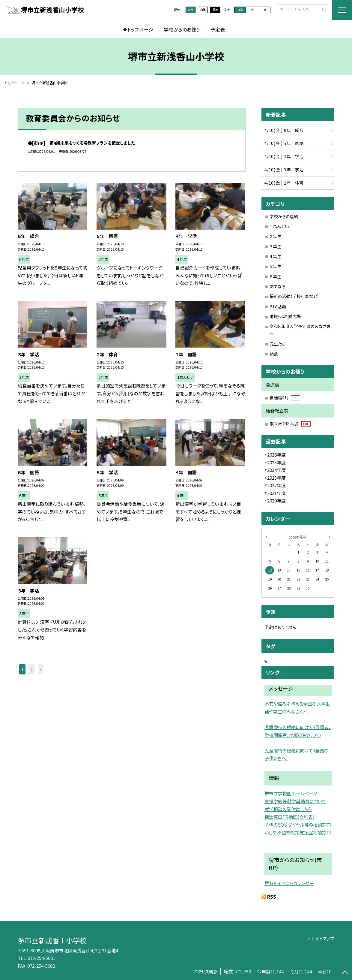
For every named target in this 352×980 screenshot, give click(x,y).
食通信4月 (285, 397)
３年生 (275, 246)
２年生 (275, 236)
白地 (203, 10)
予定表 (218, 29)
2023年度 (276, 478)
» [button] (41, 669)
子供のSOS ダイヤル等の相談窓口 (298, 825)
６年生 (275, 276)
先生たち (277, 344)
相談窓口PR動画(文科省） (290, 817)
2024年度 (276, 470)
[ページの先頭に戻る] (345, 973)
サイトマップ (323, 938)
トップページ (140, 29)
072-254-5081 (41, 958)
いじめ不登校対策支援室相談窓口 (298, 832)
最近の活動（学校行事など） (294, 296)
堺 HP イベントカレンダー (289, 883)
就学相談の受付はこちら (288, 809)
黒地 (215, 10)
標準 (240, 10)
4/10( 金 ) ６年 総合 (284, 130)
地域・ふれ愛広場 (285, 316)
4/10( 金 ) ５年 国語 (284, 143)
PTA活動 (278, 306)
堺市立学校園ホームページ (291, 793)
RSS (272, 897)
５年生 (275, 266)
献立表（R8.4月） (290, 424)
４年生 (275, 256)
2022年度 (276, 485)
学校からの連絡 (284, 216)
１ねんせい (279, 226)
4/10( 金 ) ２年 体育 (284, 183)
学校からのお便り (182, 29)
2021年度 (276, 493)
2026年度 (276, 455)
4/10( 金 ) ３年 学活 (284, 170)
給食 (274, 354)
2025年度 (276, 462)
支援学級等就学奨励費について (295, 801)
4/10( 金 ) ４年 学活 (284, 156)
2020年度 (276, 501)
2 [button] (32, 669)
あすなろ (277, 286)
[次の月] (330, 537)
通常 (190, 10)
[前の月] (266, 537)
